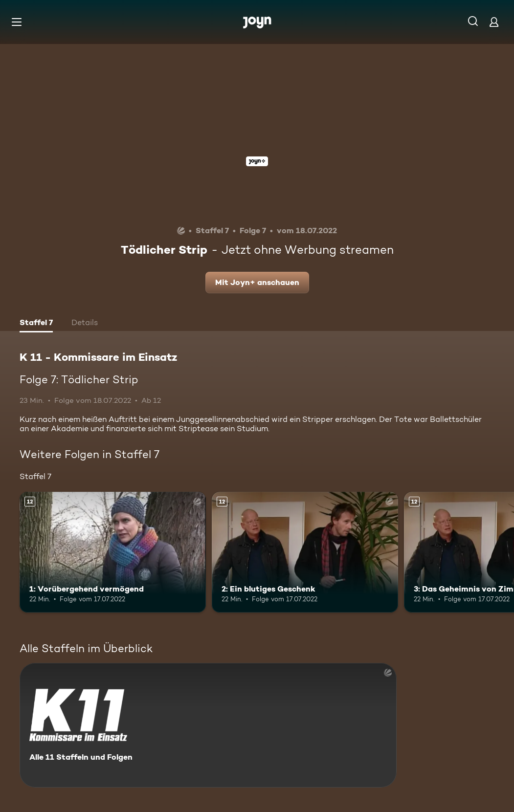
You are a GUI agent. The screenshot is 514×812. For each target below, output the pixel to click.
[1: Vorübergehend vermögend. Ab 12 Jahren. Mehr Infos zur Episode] (113, 552)
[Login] (494, 22)
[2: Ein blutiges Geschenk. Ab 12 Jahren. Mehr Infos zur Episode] (305, 552)
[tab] (36, 324)
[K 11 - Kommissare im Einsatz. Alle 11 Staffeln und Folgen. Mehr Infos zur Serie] (208, 725)
